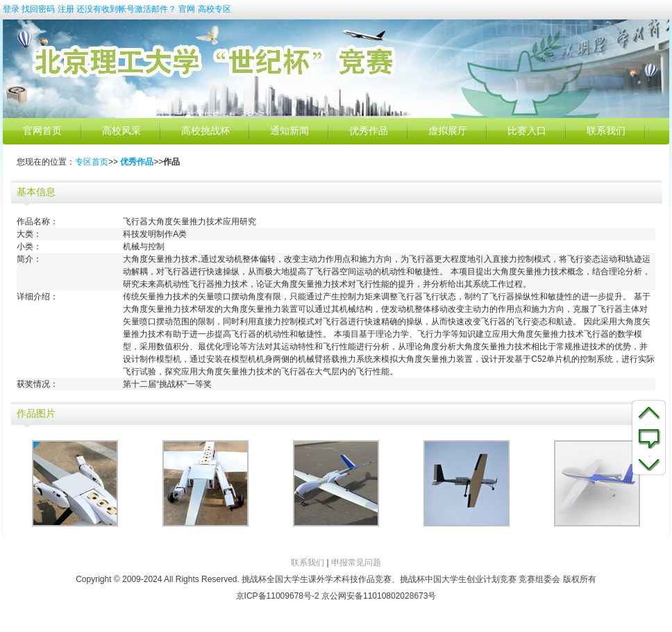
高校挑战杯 (205, 131)
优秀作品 (369, 131)
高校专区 (215, 9)
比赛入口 (527, 131)
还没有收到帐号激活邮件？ (126, 9)
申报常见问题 (356, 563)
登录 (11, 9)
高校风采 (121, 131)
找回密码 (38, 9)
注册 (66, 9)
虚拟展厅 (448, 131)
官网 (187, 9)
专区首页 (92, 162)
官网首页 (42, 131)
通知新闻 (289, 131)
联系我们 (606, 131)
